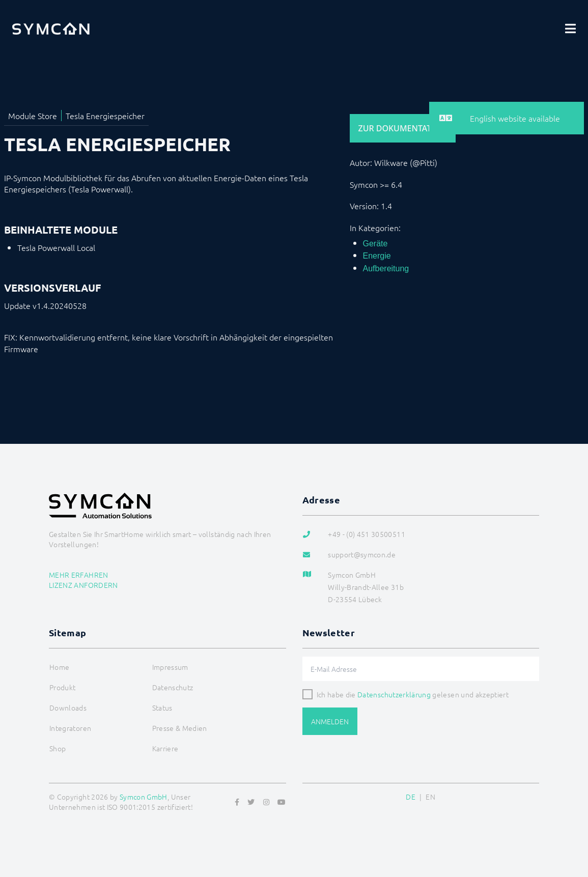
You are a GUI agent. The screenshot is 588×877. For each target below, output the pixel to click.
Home (59, 667)
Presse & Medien (180, 728)
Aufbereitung (386, 268)
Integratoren (70, 728)
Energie (377, 256)
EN (430, 797)
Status (162, 708)
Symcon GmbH (144, 797)
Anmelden (330, 721)
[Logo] (51, 29)
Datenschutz (173, 687)
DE (411, 797)
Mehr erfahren (79, 575)
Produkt (62, 687)
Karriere (165, 748)
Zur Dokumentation (403, 128)
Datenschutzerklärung (394, 694)
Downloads (68, 708)
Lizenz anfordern (83, 585)
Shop (58, 748)
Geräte (375, 244)
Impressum (170, 667)
